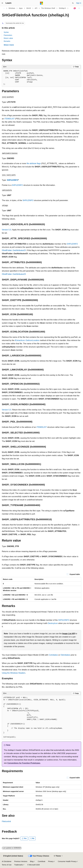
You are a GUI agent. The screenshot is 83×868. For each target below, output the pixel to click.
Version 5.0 (7, 230)
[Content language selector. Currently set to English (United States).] (13, 856)
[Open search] (73, 3)
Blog (32, 861)
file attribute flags (34, 163)
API (36, 8)
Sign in (79, 3)
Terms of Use (7, 865)
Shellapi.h (62, 8)
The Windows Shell (48, 8)
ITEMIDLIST (10, 119)
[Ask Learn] (75, 8)
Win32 (29, 8)
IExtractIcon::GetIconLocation (27, 340)
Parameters (8, 35)
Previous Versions (21, 861)
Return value (8, 38)
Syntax (6, 32)
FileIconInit (6, 821)
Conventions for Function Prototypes (24, 763)
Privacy (51, 861)
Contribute (42, 861)
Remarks (7, 41)
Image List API (69, 634)
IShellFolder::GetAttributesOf (14, 250)
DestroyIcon (53, 623)
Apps (21, 8)
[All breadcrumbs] (4, 8)
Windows (12, 8)
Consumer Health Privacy (67, 861)
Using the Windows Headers (14, 673)
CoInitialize (53, 655)
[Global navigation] (2, 3)
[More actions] (79, 8)
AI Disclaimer (7, 861)
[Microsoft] (41, 3)
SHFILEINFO (12, 180)
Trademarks (18, 865)
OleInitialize (65, 655)
